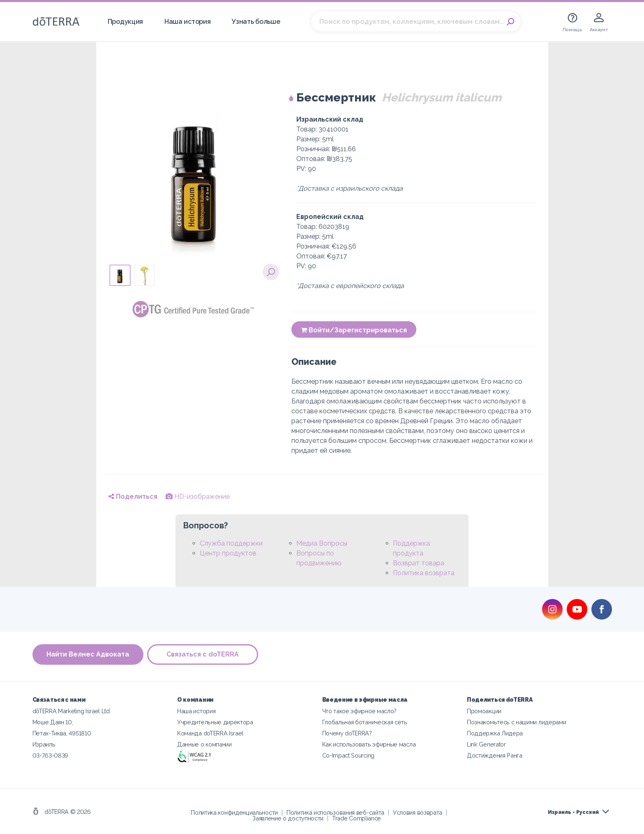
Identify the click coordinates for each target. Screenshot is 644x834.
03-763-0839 (51, 755)
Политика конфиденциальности (234, 812)
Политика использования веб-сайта (335, 812)
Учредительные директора (215, 722)
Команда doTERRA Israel (210, 733)
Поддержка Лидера (495, 733)
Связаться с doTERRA (203, 654)
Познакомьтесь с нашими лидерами (516, 722)
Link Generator (486, 744)
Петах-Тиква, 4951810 (62, 733)
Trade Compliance (357, 818)
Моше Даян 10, (53, 722)
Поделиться (133, 496)
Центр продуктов (228, 553)
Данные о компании (204, 744)
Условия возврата (418, 812)
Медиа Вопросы (322, 543)
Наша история (187, 22)
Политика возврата (424, 573)
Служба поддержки (231, 543)
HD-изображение (198, 496)
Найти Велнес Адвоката (88, 654)
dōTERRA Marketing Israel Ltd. (72, 711)
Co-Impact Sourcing (348, 755)
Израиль (44, 744)
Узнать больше (256, 22)
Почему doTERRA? (347, 733)
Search (510, 22)
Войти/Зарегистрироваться (354, 330)
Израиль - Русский (573, 812)
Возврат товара (419, 563)
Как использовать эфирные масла (369, 744)
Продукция (125, 22)
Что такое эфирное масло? (360, 711)
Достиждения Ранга (495, 755)
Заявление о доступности (288, 818)
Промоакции (484, 711)
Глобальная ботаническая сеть (365, 722)
